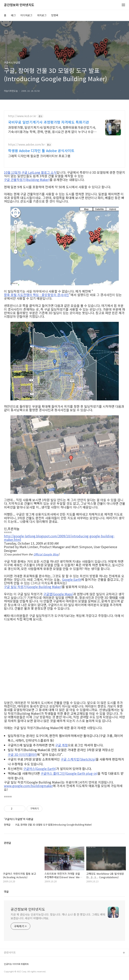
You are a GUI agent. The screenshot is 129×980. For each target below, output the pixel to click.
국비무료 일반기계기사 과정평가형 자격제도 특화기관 (49, 122)
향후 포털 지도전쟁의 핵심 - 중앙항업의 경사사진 (36, 295)
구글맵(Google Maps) (58, 594)
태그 (13, 15)
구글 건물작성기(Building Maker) (27, 180)
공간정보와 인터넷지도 (19, 5)
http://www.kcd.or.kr (22, 116)
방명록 (55, 15)
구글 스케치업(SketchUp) (78, 759)
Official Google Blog (46, 554)
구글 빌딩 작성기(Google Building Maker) (33, 587)
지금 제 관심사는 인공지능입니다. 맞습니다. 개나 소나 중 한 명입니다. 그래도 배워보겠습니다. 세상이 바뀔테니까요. (58, 916)
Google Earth (72, 579)
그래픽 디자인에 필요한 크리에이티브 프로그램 (39, 156)
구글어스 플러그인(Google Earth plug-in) (69, 773)
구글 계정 (61, 745)
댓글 (6, 891)
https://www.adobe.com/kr (26, 145)
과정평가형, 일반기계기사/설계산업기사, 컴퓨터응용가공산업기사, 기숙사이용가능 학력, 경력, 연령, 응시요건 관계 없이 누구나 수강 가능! (53, 129)
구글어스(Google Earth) (40, 769)
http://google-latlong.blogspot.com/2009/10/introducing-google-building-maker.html (59, 538)
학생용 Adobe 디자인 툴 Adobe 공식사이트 (41, 150)
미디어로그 (26, 15)
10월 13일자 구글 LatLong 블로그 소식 (30, 172)
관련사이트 (10, 952)
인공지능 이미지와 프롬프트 (16, 964)
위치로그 (42, 15)
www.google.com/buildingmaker (28, 786)
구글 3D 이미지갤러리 (22, 754)
